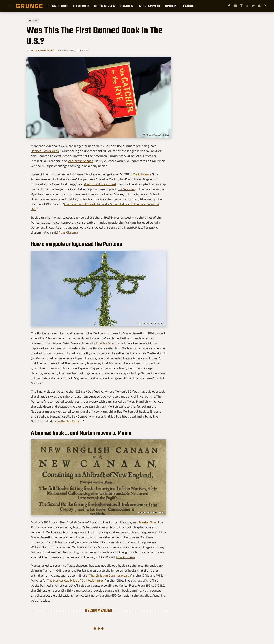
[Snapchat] (259, 6)
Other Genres (105, 6)
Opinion (171, 6)
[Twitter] (247, 6)
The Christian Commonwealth (110, 575)
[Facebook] (229, 6)
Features (188, 6)
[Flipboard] (253, 6)
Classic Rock (59, 6)
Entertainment (149, 6)
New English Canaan (68, 421)
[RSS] (265, 6)
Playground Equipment (100, 184)
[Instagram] (241, 6)
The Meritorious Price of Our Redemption (76, 580)
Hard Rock (81, 6)
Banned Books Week (45, 151)
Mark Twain (141, 174)
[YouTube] (235, 6)
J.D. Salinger (126, 189)
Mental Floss (148, 522)
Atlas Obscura (68, 232)
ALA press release (81, 161)
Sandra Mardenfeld (42, 50)
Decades (126, 6)
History (32, 20)
